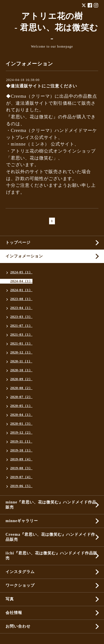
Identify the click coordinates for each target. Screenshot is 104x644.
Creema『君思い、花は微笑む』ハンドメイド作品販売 (50, 537)
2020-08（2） (21, 388)
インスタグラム (20, 572)
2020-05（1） (21, 406)
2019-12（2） (21, 432)
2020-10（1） (21, 370)
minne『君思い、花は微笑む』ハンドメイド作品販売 (51, 505)
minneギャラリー (22, 521)
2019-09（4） (21, 459)
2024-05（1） (21, 272)
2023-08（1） (21, 299)
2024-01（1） (21, 290)
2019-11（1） (21, 441)
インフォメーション (24, 256)
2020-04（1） (21, 415)
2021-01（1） (21, 343)
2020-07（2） (21, 397)
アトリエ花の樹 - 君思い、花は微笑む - (52, 27)
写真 (10, 599)
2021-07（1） (21, 326)
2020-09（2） (21, 379)
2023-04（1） (21, 308)
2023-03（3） (21, 317)
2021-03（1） (21, 335)
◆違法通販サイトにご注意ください (42, 86)
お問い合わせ (18, 626)
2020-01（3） (21, 424)
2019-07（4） (21, 477)
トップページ (18, 243)
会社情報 (14, 613)
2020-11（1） (21, 361)
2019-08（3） (21, 468)
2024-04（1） (21, 281)
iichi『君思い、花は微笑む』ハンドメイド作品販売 (51, 556)
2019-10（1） (21, 450)
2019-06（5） (21, 486)
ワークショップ (20, 585)
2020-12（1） (21, 352)
